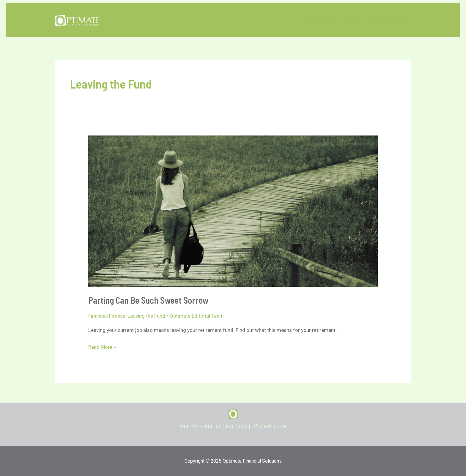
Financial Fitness (107, 316)
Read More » (102, 347)
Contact (399, 20)
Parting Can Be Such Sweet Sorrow (148, 300)
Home (302, 20)
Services (328, 20)
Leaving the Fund (146, 316)
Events (376, 20)
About (354, 20)
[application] (337, 20)
